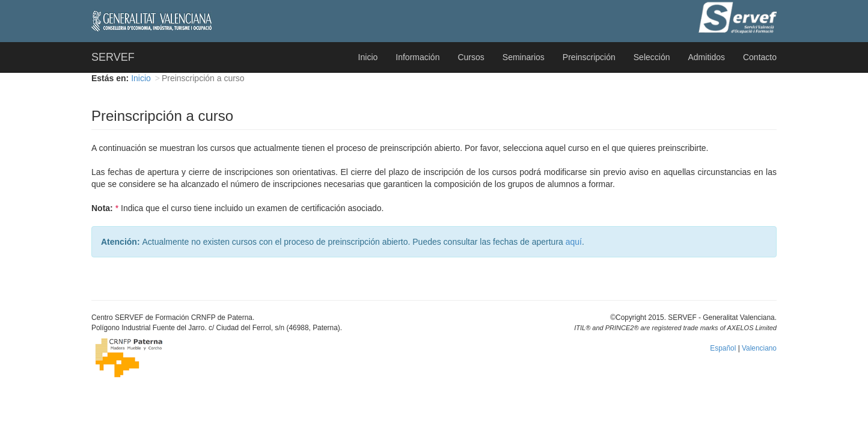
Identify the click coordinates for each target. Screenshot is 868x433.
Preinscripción (589, 57)
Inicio (368, 57)
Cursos (471, 57)
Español (723, 348)
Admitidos (706, 57)
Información (417, 57)
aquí (574, 242)
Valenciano (759, 348)
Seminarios (524, 57)
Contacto (760, 57)
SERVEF (113, 57)
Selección (652, 57)
